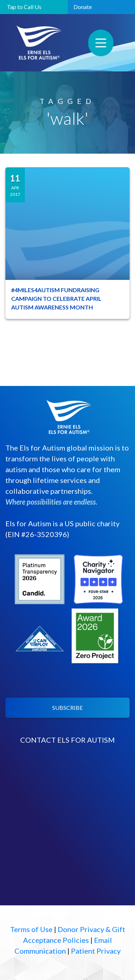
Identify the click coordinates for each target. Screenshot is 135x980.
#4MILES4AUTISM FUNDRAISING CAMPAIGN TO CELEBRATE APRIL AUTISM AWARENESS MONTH (56, 298)
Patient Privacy (96, 951)
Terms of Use (31, 929)
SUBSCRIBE (67, 707)
